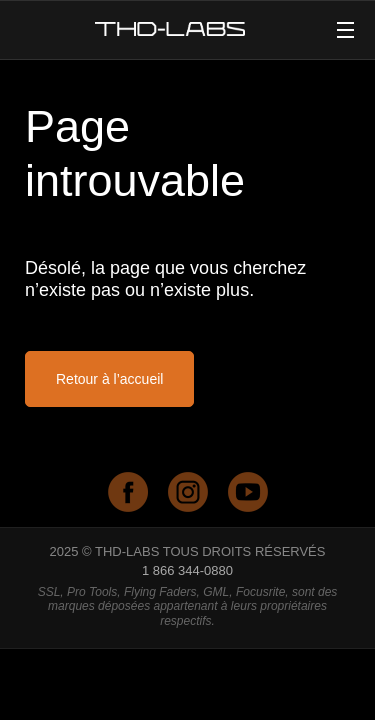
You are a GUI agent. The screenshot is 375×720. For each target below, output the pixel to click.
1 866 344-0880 (187, 570)
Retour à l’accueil (109, 379)
